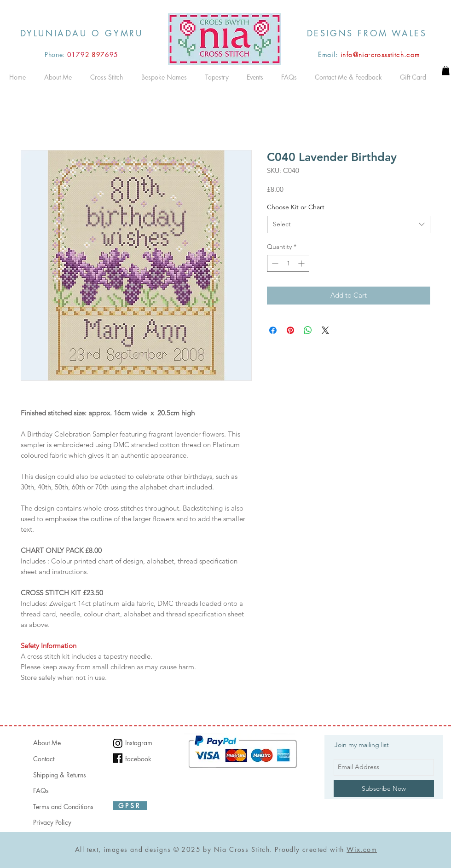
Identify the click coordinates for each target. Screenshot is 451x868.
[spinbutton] (288, 263)
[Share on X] (325, 330)
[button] (446, 70)
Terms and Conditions (63, 807)
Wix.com (362, 849)
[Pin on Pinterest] (290, 330)
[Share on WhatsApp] (308, 330)
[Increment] (302, 263)
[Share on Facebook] (273, 330)
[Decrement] (274, 263)
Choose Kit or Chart (296, 207)
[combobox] (349, 224)
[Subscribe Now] (384, 789)
